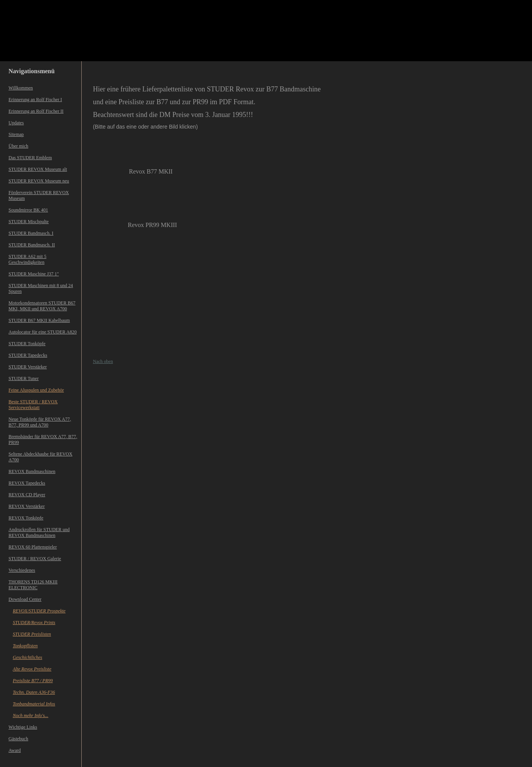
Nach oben (103, 361)
